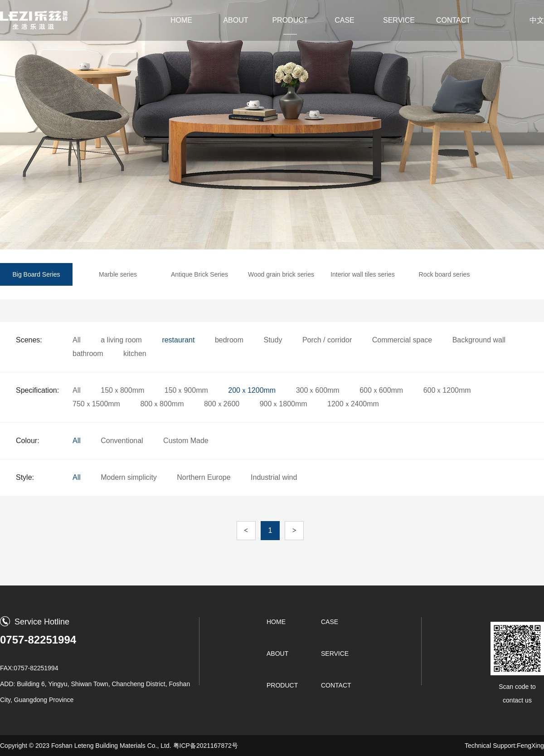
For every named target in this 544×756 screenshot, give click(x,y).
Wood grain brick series (281, 274)
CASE (345, 20)
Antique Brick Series (199, 274)
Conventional (122, 441)
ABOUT (236, 20)
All (77, 340)
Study (273, 340)
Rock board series (444, 274)
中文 (537, 20)
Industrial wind (274, 477)
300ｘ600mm (318, 390)
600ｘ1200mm (447, 390)
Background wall (479, 340)
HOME (181, 20)
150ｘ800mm (122, 390)
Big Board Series (36, 274)
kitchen (135, 354)
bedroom (229, 340)
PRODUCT (290, 20)
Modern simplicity (129, 477)
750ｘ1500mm (96, 404)
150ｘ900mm (186, 390)
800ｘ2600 (222, 404)
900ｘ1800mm (284, 404)
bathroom (88, 354)
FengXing (530, 746)
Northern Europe (204, 477)
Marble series (118, 274)
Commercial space (402, 340)
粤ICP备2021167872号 (206, 746)
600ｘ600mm (381, 390)
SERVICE (399, 20)
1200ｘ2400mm (353, 404)
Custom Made (186, 441)
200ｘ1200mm (252, 390)
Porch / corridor (327, 340)
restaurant (178, 340)
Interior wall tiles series (363, 274)
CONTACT (453, 20)
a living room (121, 340)
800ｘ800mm (162, 404)
